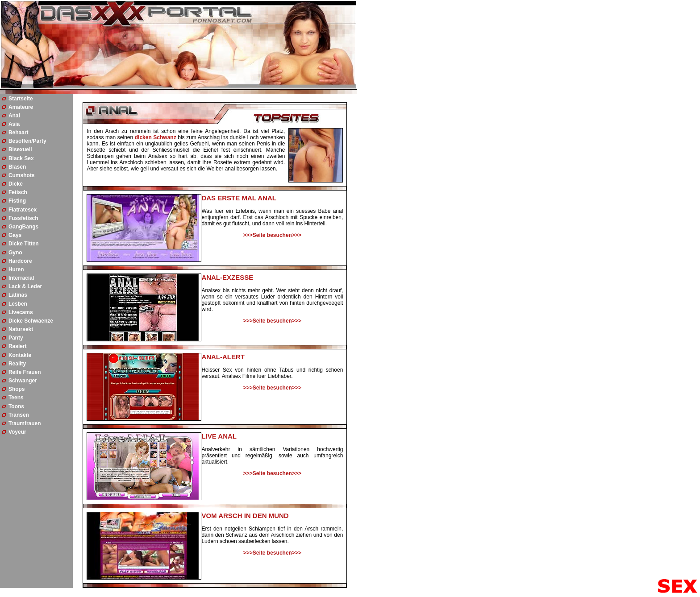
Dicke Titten (24, 244)
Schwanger (23, 381)
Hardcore (20, 261)
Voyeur (17, 432)
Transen (19, 415)
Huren (16, 269)
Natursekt (21, 329)
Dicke (16, 184)
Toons (16, 406)
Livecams (21, 312)
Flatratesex (23, 210)
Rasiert (18, 346)
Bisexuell (20, 149)
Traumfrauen (25, 423)
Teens (16, 398)
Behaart (19, 133)
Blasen (17, 167)
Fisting (17, 201)
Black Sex (21, 158)
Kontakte (20, 355)
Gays (15, 235)
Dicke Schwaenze (31, 321)
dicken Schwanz (156, 137)
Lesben (18, 304)
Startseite (21, 99)
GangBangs (23, 227)
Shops (17, 389)
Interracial (21, 278)
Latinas (18, 295)
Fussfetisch (23, 218)
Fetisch (18, 192)
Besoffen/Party (27, 141)
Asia (14, 124)
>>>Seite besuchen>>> (272, 235)
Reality (17, 364)
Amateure (21, 107)
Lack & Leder (25, 286)
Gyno (15, 253)
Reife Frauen (25, 372)
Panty (16, 338)
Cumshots (22, 175)
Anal (14, 116)
